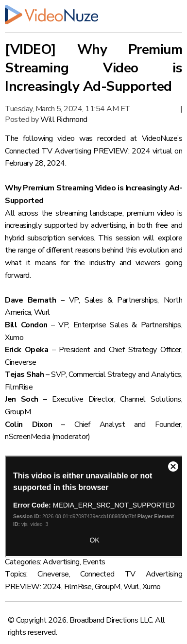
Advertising (61, 562)
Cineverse (53, 574)
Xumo (152, 587)
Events (94, 562)
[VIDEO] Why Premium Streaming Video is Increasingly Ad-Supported (93, 68)
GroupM (108, 587)
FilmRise (78, 587)
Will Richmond (64, 119)
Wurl (131, 587)
